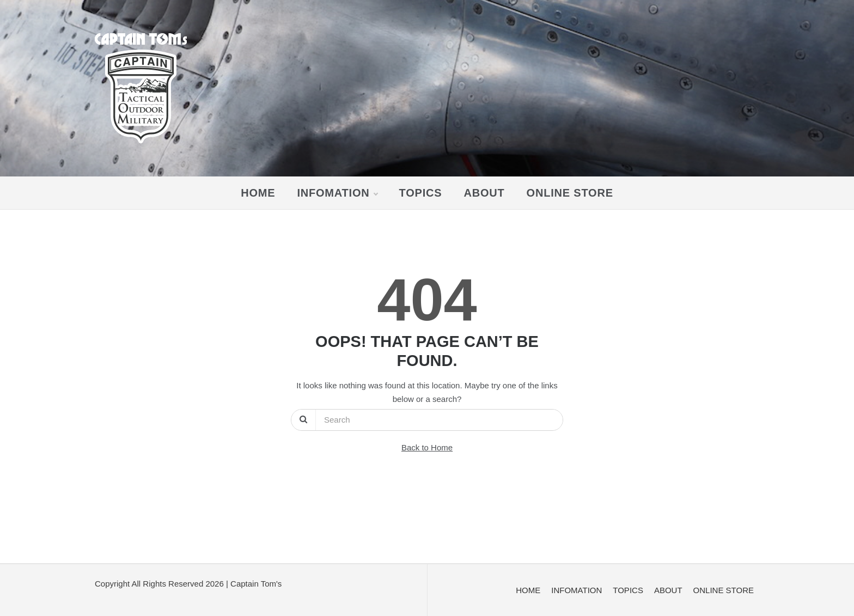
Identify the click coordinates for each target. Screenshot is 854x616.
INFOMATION (337, 193)
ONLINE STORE (570, 193)
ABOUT (484, 193)
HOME (258, 193)
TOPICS (421, 193)
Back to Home (427, 447)
